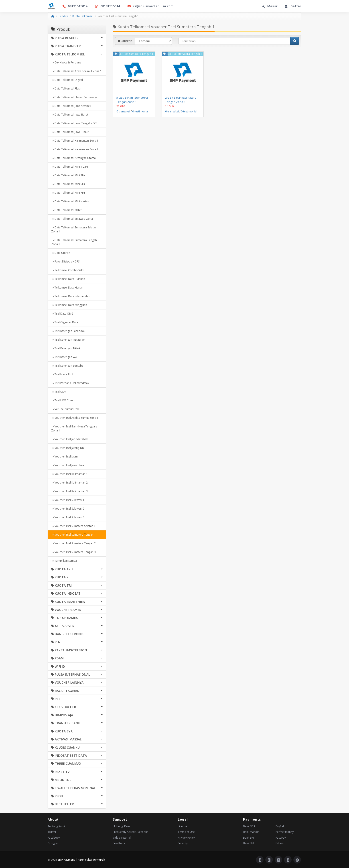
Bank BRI (249, 843)
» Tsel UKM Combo (64, 400)
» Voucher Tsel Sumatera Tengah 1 (73, 535)
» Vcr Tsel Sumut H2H (65, 409)
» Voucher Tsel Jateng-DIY (68, 448)
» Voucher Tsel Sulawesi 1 (68, 500)
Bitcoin (280, 843)
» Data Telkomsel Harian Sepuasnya (74, 97)
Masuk (270, 6)
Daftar (293, 6)
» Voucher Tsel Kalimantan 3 (69, 491)
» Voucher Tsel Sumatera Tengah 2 (73, 543)
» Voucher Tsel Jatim (64, 456)
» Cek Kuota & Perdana (66, 62)
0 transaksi (123, 111)
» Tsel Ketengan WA (64, 357)
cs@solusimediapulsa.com (150, 6)
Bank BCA (249, 826)
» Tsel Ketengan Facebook (68, 331)
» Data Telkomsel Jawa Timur (70, 132)
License (183, 826)
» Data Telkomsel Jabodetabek (71, 106)
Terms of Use (186, 832)
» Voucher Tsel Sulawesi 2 (68, 509)
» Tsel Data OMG (62, 314)
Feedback (119, 843)
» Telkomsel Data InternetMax (70, 296)
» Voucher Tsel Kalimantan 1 (69, 474)
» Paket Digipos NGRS (65, 261)
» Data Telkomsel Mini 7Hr (68, 193)
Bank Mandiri (251, 832)
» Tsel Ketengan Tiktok (66, 348)
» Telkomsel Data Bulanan (68, 279)
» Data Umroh (61, 253)
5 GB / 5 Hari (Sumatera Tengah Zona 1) (132, 100)
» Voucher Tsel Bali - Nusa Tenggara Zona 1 (74, 428)
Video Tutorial (122, 838)
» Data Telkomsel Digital (67, 80)
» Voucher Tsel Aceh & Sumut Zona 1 (75, 418)
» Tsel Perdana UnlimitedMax (70, 383)
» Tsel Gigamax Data (65, 322)
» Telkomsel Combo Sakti (68, 270)
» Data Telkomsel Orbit (66, 210)
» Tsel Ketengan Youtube (67, 366)
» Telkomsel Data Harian (67, 288)
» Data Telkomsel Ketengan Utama (73, 158)
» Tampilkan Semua (64, 561)
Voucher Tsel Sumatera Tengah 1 (133, 54)
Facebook (54, 838)
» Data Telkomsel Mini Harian (70, 201)
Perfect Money (285, 832)
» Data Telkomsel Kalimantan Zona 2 (75, 149)
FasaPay (281, 838)
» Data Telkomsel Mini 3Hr (68, 175)
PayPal (280, 826)
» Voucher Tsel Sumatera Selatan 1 (73, 526)
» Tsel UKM (59, 392)
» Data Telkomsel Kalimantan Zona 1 (75, 141)
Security (183, 843)
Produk (63, 16)
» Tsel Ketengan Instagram (68, 340)
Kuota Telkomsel (83, 16)
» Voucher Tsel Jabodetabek (69, 439)
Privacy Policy (186, 838)
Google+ (53, 843)
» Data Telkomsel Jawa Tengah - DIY (74, 123)
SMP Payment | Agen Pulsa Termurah (81, 860)
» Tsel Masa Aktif (62, 374)
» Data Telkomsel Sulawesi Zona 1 (73, 219)
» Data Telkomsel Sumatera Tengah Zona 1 (74, 242)
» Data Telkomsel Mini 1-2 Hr (70, 167)
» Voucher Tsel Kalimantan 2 (69, 483)
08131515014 (75, 6)
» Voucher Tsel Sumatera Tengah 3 (73, 552)
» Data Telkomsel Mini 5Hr (68, 184)
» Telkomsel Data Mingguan (69, 305)
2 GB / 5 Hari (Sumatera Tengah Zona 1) (181, 100)
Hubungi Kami (122, 826)
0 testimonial (140, 111)
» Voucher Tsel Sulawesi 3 (68, 517)
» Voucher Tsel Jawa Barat (68, 465)
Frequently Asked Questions (131, 832)
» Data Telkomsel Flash (66, 88)
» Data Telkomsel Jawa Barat (70, 115)
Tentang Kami (56, 826)
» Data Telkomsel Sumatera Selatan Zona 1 (74, 229)
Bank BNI (249, 838)
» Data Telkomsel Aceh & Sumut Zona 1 (76, 71)
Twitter (52, 832)
